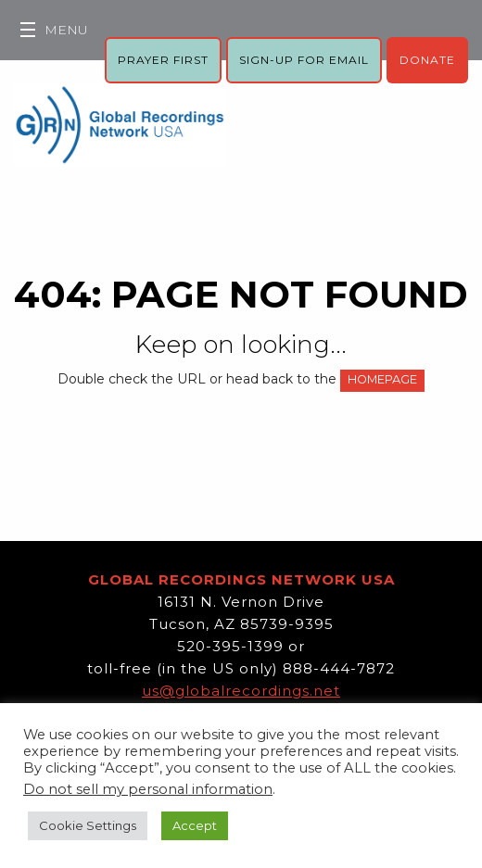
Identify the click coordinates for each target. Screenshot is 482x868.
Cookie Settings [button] (88, 825)
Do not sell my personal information (148, 789)
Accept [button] (195, 825)
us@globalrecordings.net (241, 691)
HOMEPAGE (382, 379)
